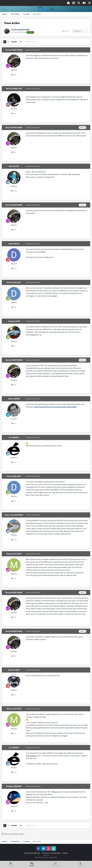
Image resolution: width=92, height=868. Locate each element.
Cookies (65, 853)
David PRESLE (14, 244)
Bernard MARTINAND (22, 30)
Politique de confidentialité (51, 853)
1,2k (14, 423)
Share (66, 31)
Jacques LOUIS (14, 321)
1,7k (14, 346)
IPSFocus (37, 853)
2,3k (14, 579)
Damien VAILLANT (14, 282)
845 (14, 75)
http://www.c (31, 756)
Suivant (14, 42)
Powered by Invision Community (46, 857)
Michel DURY (14, 166)
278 (14, 695)
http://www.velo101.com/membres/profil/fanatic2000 (55, 407)
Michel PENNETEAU (14, 89)
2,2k (14, 811)
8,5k (14, 462)
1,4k (14, 307)
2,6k (14, 114)
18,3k (14, 191)
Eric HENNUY (14, 438)
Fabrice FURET (14, 670)
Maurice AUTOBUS (14, 554)
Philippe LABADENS (14, 786)
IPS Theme (28, 853)
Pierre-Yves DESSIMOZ (14, 515)
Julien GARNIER (14, 399)
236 (14, 269)
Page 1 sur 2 (31, 42)
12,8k (14, 540)
